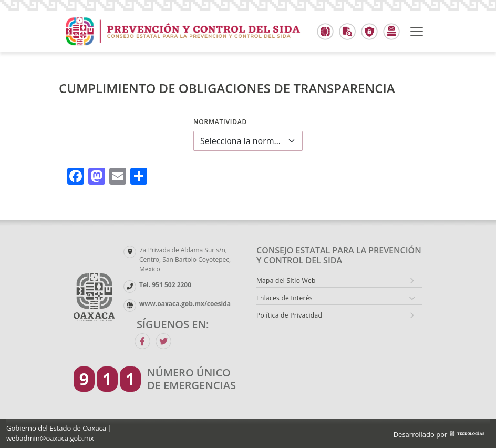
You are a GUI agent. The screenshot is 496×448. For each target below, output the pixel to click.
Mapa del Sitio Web (286, 281)
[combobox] (248, 141)
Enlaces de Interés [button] (285, 298)
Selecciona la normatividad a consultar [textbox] (242, 141)
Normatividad (220, 122)
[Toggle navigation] (417, 32)
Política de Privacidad (289, 315)
